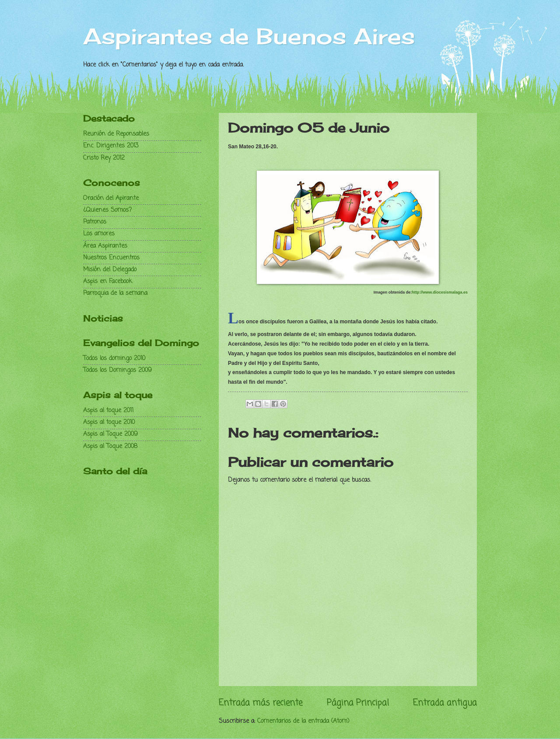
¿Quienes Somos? (107, 210)
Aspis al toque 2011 (108, 411)
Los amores (99, 234)
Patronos (95, 222)
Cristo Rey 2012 (104, 158)
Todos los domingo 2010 (114, 359)
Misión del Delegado (110, 270)
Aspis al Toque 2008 (110, 447)
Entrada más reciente (261, 703)
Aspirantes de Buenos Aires (249, 36)
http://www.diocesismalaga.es (440, 292)
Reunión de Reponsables (116, 134)
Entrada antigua (445, 703)
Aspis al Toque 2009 (110, 434)
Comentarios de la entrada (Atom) (303, 721)
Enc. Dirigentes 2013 (111, 146)
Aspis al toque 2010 (109, 422)
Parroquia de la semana (115, 293)
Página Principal (358, 703)
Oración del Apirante (111, 198)
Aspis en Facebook (108, 282)
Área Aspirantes (105, 246)
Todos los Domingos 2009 (117, 370)
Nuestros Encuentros (111, 258)
